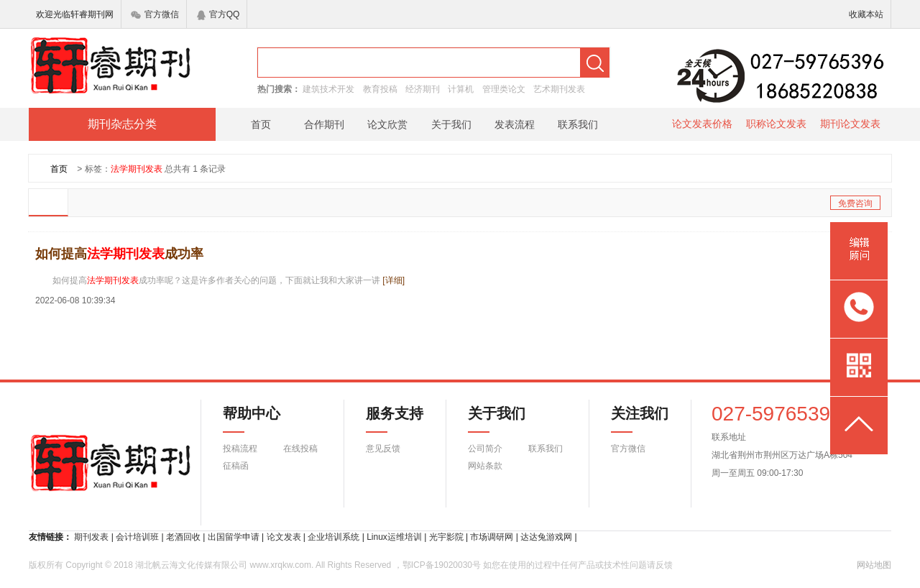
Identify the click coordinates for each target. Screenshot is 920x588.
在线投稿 (300, 449)
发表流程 (515, 124)
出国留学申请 (234, 537)
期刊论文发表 (850, 124)
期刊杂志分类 (122, 124)
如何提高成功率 (119, 254)
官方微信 (155, 14)
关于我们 (451, 124)
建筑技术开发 (328, 89)
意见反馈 (383, 449)
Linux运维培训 (394, 537)
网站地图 (874, 565)
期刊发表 (91, 537)
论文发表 (284, 537)
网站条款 (485, 466)
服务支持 (386, 419)
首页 (261, 124)
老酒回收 (183, 537)
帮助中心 (252, 419)
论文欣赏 (387, 124)
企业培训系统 (333, 537)
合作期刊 (324, 124)
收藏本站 (866, 14)
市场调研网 (492, 537)
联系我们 (578, 124)
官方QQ (218, 14)
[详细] (394, 280)
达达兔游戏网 (546, 537)
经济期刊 (423, 89)
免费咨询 (855, 203)
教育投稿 (380, 89)
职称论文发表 (776, 124)
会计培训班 (137, 537)
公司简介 (485, 449)
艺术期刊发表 (559, 89)
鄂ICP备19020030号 (442, 565)
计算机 (461, 89)
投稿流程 (240, 449)
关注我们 (631, 419)
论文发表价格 (702, 124)
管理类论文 (504, 89)
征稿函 (236, 466)
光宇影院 (446, 537)
